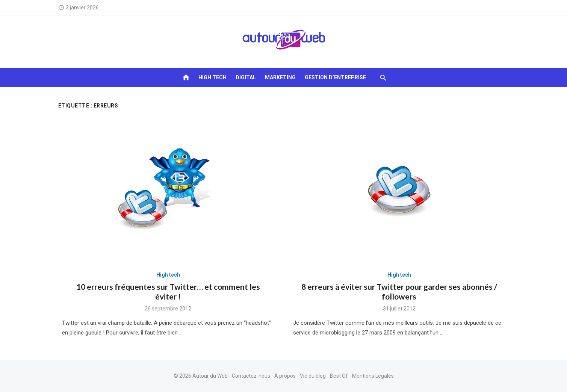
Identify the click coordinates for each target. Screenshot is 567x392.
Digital (246, 77)
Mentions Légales (373, 376)
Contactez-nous (251, 376)
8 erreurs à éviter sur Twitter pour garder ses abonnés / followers (399, 291)
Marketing (280, 77)
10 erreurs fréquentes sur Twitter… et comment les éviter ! (168, 291)
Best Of (339, 376)
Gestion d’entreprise (335, 77)
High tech (212, 77)
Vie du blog (313, 376)
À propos (285, 376)
